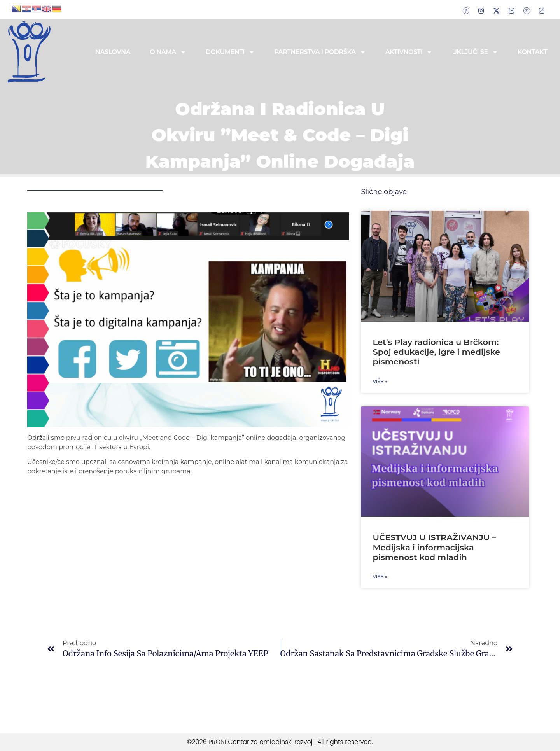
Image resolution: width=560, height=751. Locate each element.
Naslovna (113, 52)
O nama (168, 52)
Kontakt (532, 52)
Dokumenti (230, 52)
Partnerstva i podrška (320, 52)
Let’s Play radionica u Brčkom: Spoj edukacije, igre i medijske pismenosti (436, 352)
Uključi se (475, 52)
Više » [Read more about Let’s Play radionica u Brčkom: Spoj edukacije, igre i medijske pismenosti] (380, 381)
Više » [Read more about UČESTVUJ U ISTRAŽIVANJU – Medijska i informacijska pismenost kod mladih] (380, 577)
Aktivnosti (409, 52)
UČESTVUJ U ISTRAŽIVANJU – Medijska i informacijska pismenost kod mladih (434, 547)
